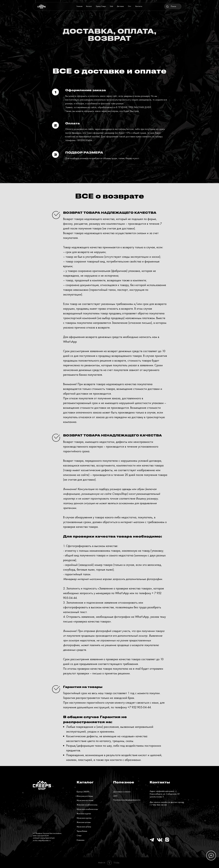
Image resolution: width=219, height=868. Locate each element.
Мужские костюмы (85, 800)
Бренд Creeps (101, 6)
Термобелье (82, 831)
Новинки (81, 840)
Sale (111, 6)
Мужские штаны (84, 827)
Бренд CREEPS (83, 792)
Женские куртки (84, 814)
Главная (79, 6)
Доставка (120, 6)
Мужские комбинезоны (87, 809)
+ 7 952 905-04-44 (158, 805)
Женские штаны (84, 822)
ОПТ (115, 796)
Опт (129, 6)
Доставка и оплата (122, 792)
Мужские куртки (84, 818)
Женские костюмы (85, 796)
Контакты (139, 6)
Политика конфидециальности (127, 800)
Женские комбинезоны (87, 805)
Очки (79, 835)
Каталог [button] (89, 6)
